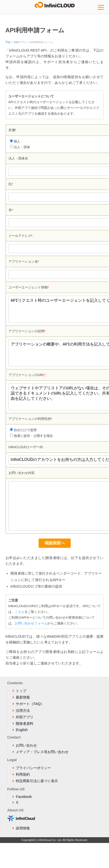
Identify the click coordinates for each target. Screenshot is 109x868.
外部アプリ (20, 42)
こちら (20, 637)
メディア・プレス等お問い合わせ (42, 777)
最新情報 (23, 722)
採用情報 (23, 853)
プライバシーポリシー (33, 793)
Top (8, 42)
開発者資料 (25, 749)
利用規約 (23, 799)
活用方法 (23, 736)
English (22, 755)
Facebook (24, 822)
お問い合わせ (26, 770)
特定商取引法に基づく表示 (37, 806)
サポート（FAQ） (30, 729)
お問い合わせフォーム (31, 648)
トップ (21, 716)
